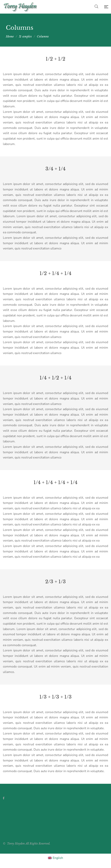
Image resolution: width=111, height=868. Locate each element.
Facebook (4, 798)
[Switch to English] (55, 858)
